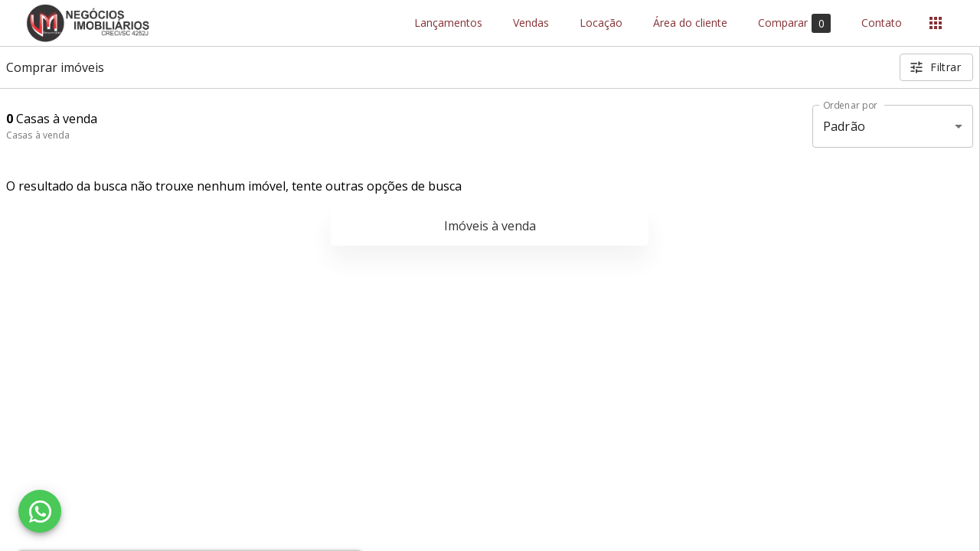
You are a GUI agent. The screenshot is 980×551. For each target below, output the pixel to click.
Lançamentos (448, 23)
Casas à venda (38, 135)
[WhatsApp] (40, 511)
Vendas (531, 23)
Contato (882, 23)
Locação (601, 23)
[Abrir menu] (936, 23)
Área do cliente (690, 23)
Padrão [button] (844, 126)
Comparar (794, 23)
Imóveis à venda (490, 226)
